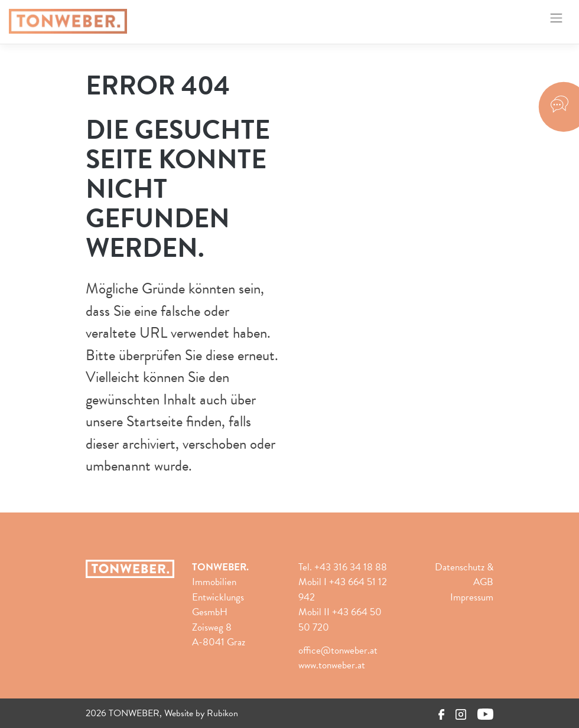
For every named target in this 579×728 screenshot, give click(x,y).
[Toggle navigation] (557, 18)
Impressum (472, 597)
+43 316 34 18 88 (351, 567)
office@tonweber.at (338, 650)
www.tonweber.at (332, 665)
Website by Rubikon (201, 713)
